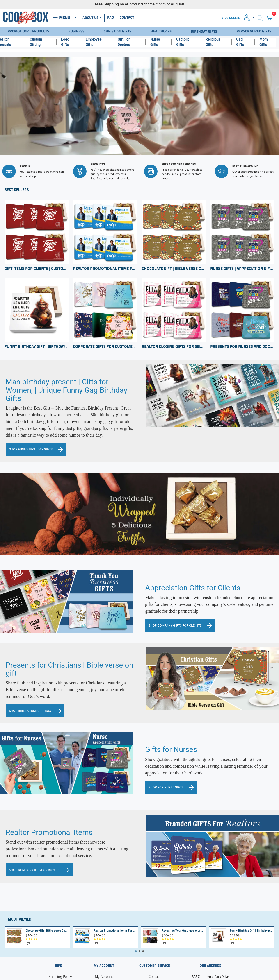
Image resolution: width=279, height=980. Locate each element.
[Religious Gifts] (219, 41)
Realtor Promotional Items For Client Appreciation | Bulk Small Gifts (105, 238)
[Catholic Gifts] (189, 41)
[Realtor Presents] (12, 41)
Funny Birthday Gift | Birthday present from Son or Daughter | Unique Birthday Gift (37, 316)
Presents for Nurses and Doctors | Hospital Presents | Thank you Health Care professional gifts (242, 316)
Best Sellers (17, 160)
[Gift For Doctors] (132, 41)
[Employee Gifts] (100, 41)
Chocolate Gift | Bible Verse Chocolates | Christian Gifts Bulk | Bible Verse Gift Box (174, 238)
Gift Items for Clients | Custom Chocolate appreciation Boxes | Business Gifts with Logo (37, 238)
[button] (29, 918)
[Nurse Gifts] (162, 41)
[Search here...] (260, 18)
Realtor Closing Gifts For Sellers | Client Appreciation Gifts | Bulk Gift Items (174, 316)
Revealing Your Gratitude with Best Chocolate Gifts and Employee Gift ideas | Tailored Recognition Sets (183, 906)
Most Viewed (20, 894)
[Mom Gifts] (270, 41)
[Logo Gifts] (72, 41)
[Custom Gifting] (44, 41)
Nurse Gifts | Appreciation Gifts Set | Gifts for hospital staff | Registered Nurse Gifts (242, 238)
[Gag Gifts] (246, 41)
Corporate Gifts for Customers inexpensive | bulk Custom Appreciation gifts (105, 316)
